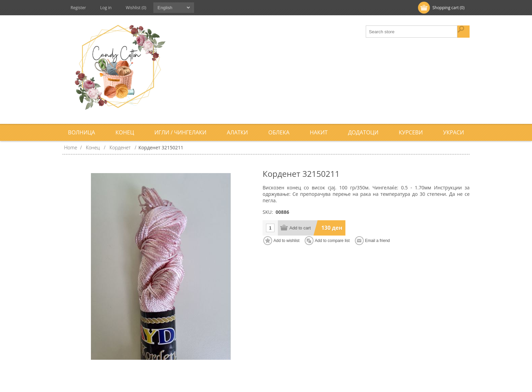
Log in (106, 8)
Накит (319, 132)
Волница (81, 132)
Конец (125, 132)
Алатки (237, 132)
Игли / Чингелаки (180, 132)
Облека (279, 132)
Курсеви (411, 132)
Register (78, 8)
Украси (454, 132)
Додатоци (363, 132)
